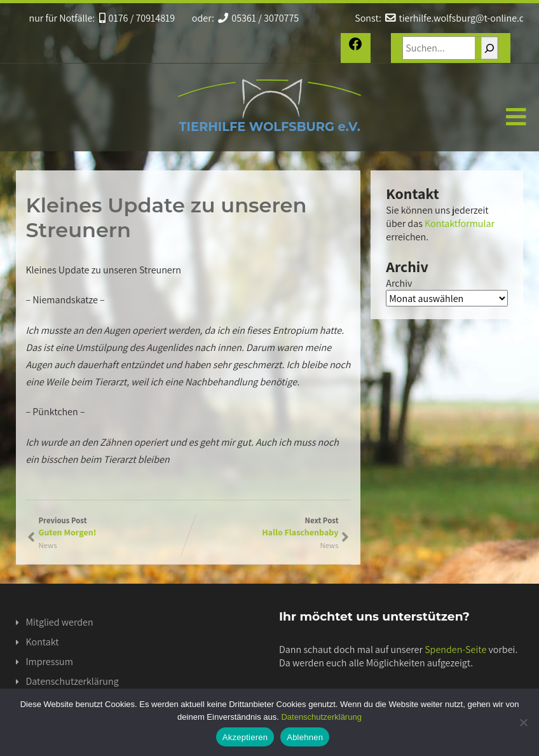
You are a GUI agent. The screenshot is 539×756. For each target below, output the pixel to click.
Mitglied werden (59, 622)
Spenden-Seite (455, 649)
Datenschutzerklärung (72, 681)
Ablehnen (305, 737)
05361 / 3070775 (258, 18)
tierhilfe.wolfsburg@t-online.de (457, 18)
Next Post (263, 526)
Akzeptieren (245, 737)
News (329, 545)
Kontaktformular (460, 223)
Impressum (49, 662)
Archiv (399, 283)
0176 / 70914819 (137, 18)
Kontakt (42, 642)
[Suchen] (489, 48)
